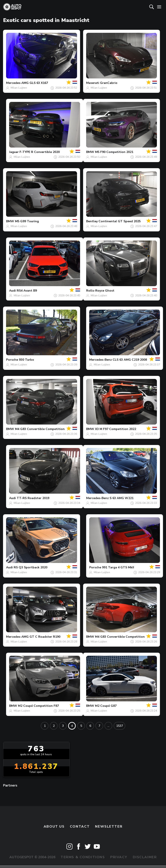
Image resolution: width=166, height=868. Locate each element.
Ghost (110, 291)
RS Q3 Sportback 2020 (30, 567)
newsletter (109, 827)
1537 (120, 726)
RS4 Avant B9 (27, 291)
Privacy (119, 857)
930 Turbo (26, 360)
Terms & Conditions (83, 857)
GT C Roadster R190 (45, 637)
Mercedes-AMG (17, 83)
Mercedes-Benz (100, 360)
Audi (12, 291)
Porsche (12, 360)
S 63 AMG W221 (122, 498)
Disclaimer (145, 857)
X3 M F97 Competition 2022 (116, 429)
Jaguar (14, 152)
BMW (90, 152)
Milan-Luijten (19, 88)
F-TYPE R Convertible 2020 (40, 152)
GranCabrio (109, 83)
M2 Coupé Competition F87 (38, 706)
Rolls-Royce (95, 291)
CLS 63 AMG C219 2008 (130, 360)
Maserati (93, 83)
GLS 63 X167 (39, 83)
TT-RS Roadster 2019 (33, 498)
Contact (80, 827)
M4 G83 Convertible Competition (40, 429)
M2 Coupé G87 (106, 706)
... (108, 726)
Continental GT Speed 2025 (120, 221)
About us (54, 827)
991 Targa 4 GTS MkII (118, 567)
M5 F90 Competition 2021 (114, 152)
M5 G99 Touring (27, 221)
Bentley (92, 221)
